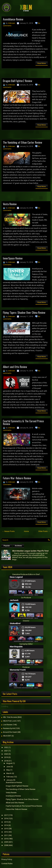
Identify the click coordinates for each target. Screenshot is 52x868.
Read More (42, 63)
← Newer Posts (8, 531)
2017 (6, 815)
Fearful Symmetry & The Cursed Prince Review (23, 422)
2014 (6, 825)
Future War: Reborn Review (17, 478)
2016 (6, 818)
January (9, 780)
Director (26, 621)
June (8, 767)
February (10, 777)
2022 (6, 747)
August (9, 763)
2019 (6, 757)
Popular (7, 546)
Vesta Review (10, 204)
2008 (6, 845)
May (8, 770)
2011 (6, 835)
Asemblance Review (13, 19)
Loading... (5, 706)
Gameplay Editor (26, 644)
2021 (6, 751)
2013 (6, 829)
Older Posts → (44, 531)
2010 (6, 839)
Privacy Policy (7, 859)
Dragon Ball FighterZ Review (18, 81)
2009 (6, 842)
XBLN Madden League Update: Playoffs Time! (30, 551)
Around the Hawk (10, 732)
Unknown (12, 23)
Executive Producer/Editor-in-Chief (26, 574)
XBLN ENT (7, 736)
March (9, 773)
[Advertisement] (27, 74)
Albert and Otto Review (15, 367)
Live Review (8, 725)
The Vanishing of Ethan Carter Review (23, 142)
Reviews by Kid (9, 728)
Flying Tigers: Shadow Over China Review (24, 312)
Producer (26, 667)
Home (26, 531)
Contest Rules (7, 864)
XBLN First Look (9, 721)
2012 (6, 832)
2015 (6, 822)
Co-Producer (26, 598)
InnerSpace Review (13, 258)
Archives (18, 546)
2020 (6, 754)
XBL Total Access (10, 717)
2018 (6, 761)
